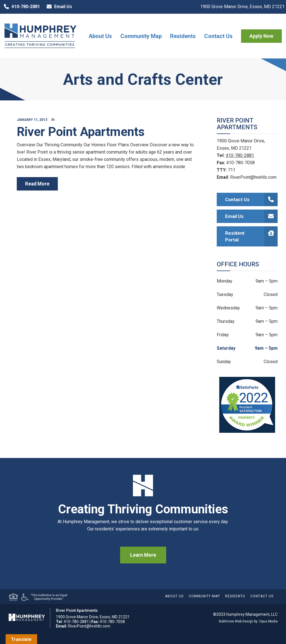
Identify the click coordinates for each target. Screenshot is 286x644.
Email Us (58, 7)
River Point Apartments (81, 132)
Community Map (141, 36)
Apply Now (261, 36)
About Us (100, 36)
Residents (183, 36)
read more (37, 184)
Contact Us (218, 36)
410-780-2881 (21, 7)
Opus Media (268, 621)
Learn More (143, 555)
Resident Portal (252, 236)
